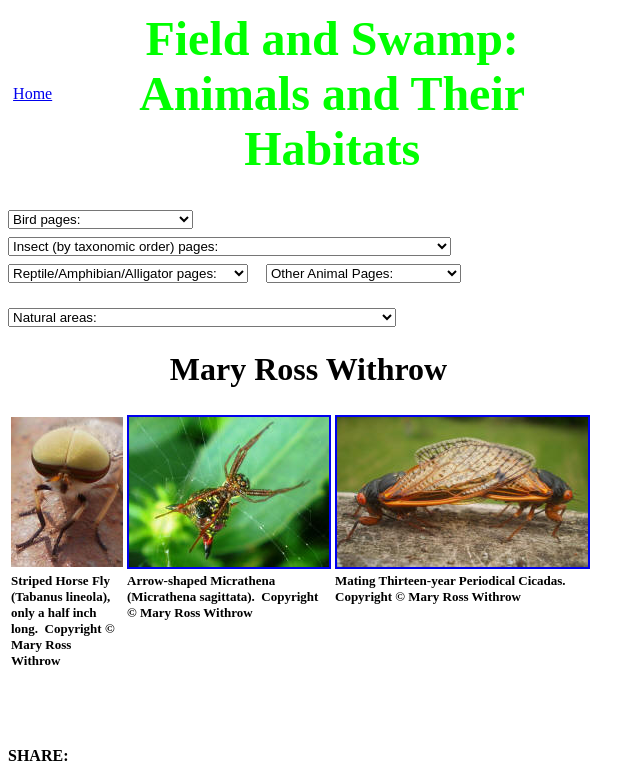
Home (32, 93)
